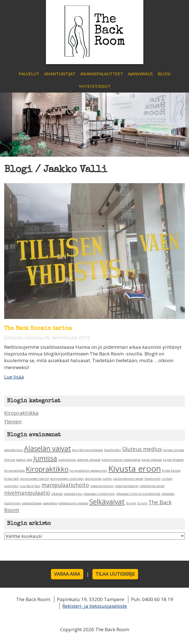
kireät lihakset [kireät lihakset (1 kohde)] (173, 460)
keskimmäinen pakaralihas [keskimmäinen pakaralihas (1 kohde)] (121, 460)
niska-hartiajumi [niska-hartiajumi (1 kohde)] (102, 486)
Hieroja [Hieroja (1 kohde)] (10, 460)
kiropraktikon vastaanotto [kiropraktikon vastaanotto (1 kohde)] (88, 471)
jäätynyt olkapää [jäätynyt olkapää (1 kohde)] (89, 460)
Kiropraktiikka (21, 413)
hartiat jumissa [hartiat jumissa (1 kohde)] (173, 450)
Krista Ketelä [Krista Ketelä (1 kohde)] (171, 471)
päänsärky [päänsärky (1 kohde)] (50, 503)
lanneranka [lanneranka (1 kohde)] (93, 479)
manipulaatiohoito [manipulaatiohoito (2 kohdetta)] (65, 485)
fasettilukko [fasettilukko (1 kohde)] (113, 450)
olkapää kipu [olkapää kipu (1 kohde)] (73, 494)
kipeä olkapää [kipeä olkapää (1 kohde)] (152, 460)
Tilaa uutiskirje (115, 574)
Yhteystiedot (95, 86)
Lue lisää (14, 377)
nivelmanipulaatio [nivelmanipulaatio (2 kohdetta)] (27, 493)
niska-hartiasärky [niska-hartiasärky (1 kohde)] (127, 486)
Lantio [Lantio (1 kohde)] (107, 479)
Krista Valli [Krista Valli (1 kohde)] (12, 479)
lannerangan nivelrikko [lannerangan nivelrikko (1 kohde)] (67, 479)
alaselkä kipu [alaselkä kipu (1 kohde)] (13, 450)
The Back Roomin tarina (38, 329)
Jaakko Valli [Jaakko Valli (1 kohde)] (24, 460)
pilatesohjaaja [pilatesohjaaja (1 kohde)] (32, 503)
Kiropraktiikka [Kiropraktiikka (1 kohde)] (14, 471)
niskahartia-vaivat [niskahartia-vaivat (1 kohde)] (152, 486)
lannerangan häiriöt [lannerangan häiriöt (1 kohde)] (35, 479)
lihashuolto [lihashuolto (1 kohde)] (153, 479)
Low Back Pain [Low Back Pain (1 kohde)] (30, 486)
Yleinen (13, 422)
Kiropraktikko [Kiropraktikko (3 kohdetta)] (47, 469)
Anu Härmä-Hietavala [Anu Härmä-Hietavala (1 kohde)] (88, 450)
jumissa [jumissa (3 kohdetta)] (45, 458)
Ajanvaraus (140, 74)
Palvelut (29, 74)
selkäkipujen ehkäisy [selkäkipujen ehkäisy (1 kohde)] (73, 503)
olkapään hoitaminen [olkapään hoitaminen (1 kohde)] (99, 494)
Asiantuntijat (60, 74)
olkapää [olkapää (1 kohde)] (57, 494)
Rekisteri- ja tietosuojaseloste (95, 606)
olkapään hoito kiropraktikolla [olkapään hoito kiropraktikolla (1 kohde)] (138, 494)
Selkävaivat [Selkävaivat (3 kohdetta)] (107, 502)
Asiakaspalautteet (102, 74)
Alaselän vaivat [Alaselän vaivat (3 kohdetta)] (47, 448)
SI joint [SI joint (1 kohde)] (142, 503)
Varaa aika (67, 574)
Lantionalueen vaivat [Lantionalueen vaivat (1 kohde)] (128, 479)
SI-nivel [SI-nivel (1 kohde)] (131, 503)
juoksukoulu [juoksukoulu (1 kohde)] (67, 460)
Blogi (164, 74)
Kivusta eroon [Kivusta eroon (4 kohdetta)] (135, 469)
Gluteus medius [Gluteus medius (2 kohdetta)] (142, 449)
